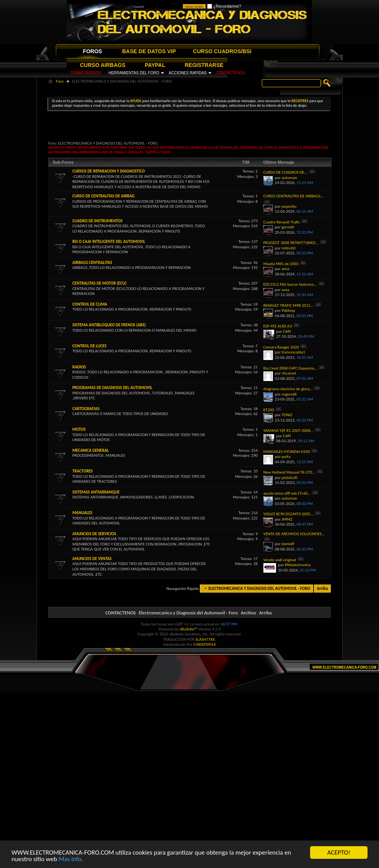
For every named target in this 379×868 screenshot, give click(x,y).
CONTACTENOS (231, 73)
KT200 (269, 410)
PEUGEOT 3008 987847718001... (291, 243)
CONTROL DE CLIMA (90, 304)
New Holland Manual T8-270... (289, 472)
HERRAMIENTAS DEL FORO (134, 73)
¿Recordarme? (224, 6)
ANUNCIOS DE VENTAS (92, 559)
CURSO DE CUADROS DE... (285, 172)
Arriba (323, 589)
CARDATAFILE (205, 644)
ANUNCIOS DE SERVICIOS (94, 534)
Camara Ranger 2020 (281, 347)
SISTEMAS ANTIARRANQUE (96, 492)
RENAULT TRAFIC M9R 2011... (288, 305)
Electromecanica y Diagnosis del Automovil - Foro (188, 613)
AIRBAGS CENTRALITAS (92, 263)
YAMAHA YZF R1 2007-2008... (288, 431)
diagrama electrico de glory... (288, 389)
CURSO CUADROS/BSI (222, 51)
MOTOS (79, 429)
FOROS (93, 51)
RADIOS (79, 367)
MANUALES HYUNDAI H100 (287, 452)
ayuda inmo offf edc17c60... (287, 493)
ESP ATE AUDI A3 (278, 326)
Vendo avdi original (280, 560)
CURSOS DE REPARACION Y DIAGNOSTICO (109, 171)
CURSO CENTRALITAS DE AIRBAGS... (294, 196)
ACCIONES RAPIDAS (188, 73)
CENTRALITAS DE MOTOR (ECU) (99, 283)
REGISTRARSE (204, 65)
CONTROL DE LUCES (89, 346)
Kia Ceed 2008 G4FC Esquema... (290, 368)
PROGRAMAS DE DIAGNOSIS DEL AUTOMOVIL (112, 388)
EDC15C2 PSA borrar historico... (290, 284)
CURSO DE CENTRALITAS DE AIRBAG (103, 196)
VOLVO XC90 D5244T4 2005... (288, 514)
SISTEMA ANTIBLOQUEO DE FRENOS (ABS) (109, 325)
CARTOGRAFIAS (86, 409)
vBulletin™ (189, 629)
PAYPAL (155, 65)
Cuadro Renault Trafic (282, 222)
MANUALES (82, 513)
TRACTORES (82, 471)
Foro (60, 81)
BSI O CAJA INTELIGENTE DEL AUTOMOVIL (109, 242)
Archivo (248, 613)
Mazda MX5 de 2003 (281, 264)
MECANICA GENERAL (91, 450)
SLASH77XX (205, 639)
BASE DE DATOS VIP (149, 51)
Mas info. (71, 859)
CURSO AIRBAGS (103, 65)
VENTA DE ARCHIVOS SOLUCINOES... (294, 534)
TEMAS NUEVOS (86, 73)
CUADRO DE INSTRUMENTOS (97, 221)
